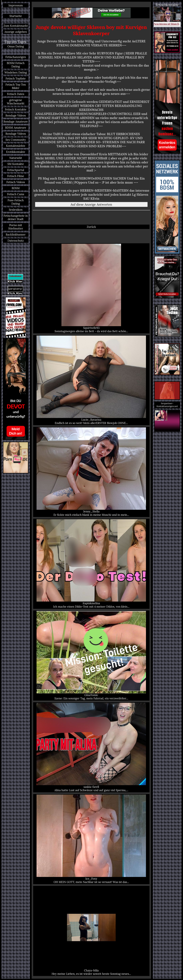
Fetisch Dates (16, 94)
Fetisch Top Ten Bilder (16, 86)
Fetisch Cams (16, 194)
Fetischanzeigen (16, 57)
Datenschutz (16, 241)
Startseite (16, 16)
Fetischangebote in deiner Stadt (16, 217)
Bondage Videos (16, 116)
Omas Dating (16, 46)
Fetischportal (16, 170)
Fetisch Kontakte (16, 109)
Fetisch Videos (16, 182)
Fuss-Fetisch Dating (16, 202)
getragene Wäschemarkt (16, 102)
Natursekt (16, 158)
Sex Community (16, 140)
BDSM (16, 188)
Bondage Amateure (16, 122)
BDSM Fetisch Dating (16, 65)
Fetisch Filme (16, 176)
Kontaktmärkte (16, 146)
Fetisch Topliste (16, 79)
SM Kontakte (16, 164)
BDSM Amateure (16, 128)
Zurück (91, 227)
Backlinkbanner (16, 235)
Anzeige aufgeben (16, 32)
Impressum (16, 5)
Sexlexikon (16, 210)
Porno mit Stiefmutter (16, 227)
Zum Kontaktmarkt (16, 26)
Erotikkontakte (16, 152)
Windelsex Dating (16, 72)
